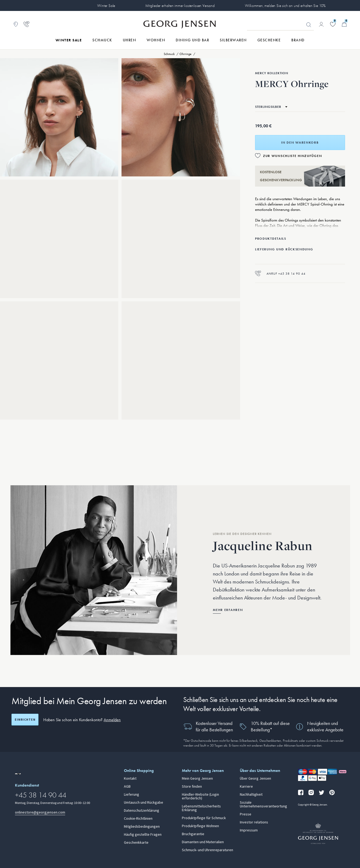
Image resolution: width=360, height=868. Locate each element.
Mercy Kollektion (272, 73)
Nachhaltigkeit (251, 795)
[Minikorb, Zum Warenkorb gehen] (344, 24)
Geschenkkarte (136, 843)
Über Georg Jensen (255, 779)
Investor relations (254, 822)
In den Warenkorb (300, 143)
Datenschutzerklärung (142, 811)
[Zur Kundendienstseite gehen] (26, 24)
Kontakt (130, 779)
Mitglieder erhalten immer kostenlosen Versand (180, 6)
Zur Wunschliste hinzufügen (292, 156)
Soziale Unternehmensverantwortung (263, 804)
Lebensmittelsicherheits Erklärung (201, 808)
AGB (127, 787)
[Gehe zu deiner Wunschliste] (333, 24)
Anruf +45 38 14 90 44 (280, 273)
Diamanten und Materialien (203, 842)
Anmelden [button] (112, 720)
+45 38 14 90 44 (41, 795)
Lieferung (132, 795)
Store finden (192, 787)
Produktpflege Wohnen (200, 826)
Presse (246, 814)
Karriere (246, 787)
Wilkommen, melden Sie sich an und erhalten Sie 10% (285, 6)
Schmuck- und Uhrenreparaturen (208, 850)
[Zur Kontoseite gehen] (321, 24)
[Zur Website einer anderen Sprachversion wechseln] (18, 774)
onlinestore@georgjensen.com (40, 812)
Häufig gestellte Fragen (143, 835)
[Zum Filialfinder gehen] (16, 24)
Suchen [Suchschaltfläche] (309, 25)
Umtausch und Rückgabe (144, 803)
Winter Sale (106, 6)
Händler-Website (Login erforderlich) (200, 796)
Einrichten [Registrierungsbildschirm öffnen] (25, 720)
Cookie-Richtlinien (138, 819)
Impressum (249, 830)
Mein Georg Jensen (197, 779)
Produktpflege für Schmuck (204, 818)
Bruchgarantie (193, 834)
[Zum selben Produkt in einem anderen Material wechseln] (271, 107)
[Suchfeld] (280, 25)
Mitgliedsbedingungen (142, 827)
